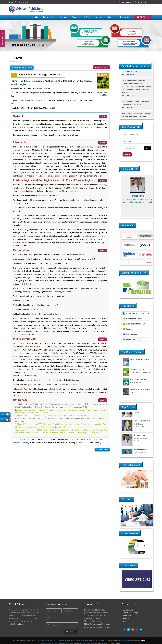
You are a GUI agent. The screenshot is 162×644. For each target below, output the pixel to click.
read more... (21, 622)
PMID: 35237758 (128, 104)
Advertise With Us (132, 338)
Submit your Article (132, 317)
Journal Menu (101, 67)
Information (50, 17)
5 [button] (128, 260)
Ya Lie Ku (138, 413)
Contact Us (124, 17)
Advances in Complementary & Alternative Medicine (137, 204)
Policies (111, 17)
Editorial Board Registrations (136, 311)
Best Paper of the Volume (135, 322)
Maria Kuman (137, 194)
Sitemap (129, 2)
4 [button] (134, 257)
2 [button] (127, 257)
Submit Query (102, 450)
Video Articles (128, 614)
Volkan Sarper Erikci (142, 427)
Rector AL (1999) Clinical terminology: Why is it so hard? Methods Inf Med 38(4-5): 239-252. (54, 416)
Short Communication (22, 67)
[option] (137, 194)
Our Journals (128, 608)
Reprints (76, 17)
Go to (103, 117)
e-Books (88, 17)
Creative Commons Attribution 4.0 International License (56, 641)
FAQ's (119, 2)
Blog (123, 2)
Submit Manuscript (130, 611)
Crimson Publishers (127, 638)
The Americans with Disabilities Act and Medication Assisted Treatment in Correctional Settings (136, 77)
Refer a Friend (130, 332)
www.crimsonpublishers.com (87, 641)
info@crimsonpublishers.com (98, 622)
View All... (149, 261)
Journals (64, 17)
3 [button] (130, 257)
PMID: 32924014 (128, 116)
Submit (128, 154)
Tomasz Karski (140, 442)
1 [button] (123, 257)
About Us (35, 17)
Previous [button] (118, 194)
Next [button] (155, 194)
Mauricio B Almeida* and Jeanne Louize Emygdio (30, 88)
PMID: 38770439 (128, 83)
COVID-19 (143, 17)
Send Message (71, 630)
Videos (99, 17)
